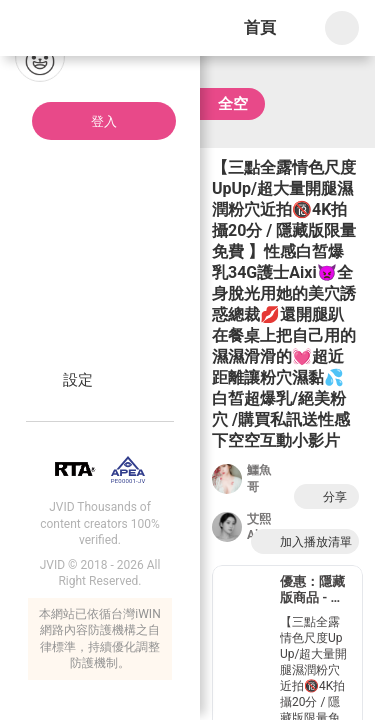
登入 (104, 121)
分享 (324, 496)
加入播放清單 (305, 541)
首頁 (260, 27)
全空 (233, 104)
